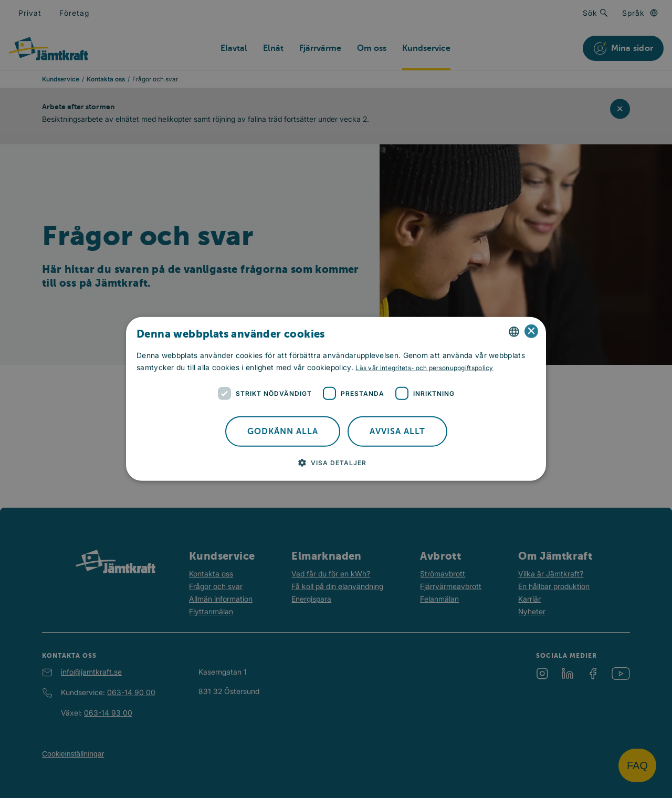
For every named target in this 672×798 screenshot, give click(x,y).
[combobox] (514, 332)
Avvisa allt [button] (397, 432)
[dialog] (336, 399)
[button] (336, 463)
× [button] (532, 331)
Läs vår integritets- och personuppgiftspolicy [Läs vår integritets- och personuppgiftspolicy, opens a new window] (424, 368)
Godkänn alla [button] (283, 432)
